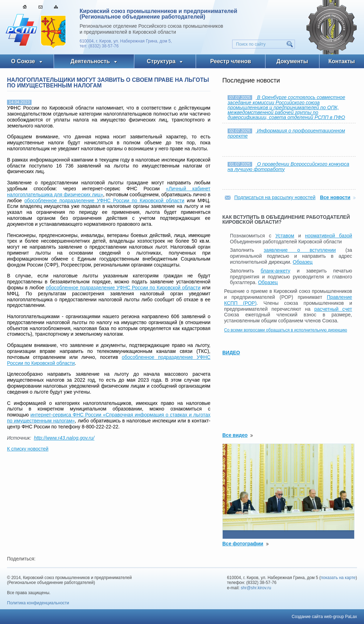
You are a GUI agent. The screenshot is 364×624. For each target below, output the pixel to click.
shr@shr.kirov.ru (256, 588)
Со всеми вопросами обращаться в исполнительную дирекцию (286, 330)
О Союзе (23, 61)
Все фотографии (243, 544)
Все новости (335, 197)
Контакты (342, 61)
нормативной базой (329, 236)
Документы (292, 61)
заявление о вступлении (300, 250)
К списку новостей (28, 449)
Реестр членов (231, 61)
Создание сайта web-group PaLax (324, 617)
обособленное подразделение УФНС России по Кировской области (104, 201)
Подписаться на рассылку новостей (275, 197)
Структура (161, 61)
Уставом (285, 236)
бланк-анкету (275, 271)
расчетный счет (333, 309)
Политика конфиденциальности (38, 603)
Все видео (235, 435)
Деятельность (90, 61)
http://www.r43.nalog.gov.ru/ (64, 438)
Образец (303, 262)
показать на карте (338, 578)
